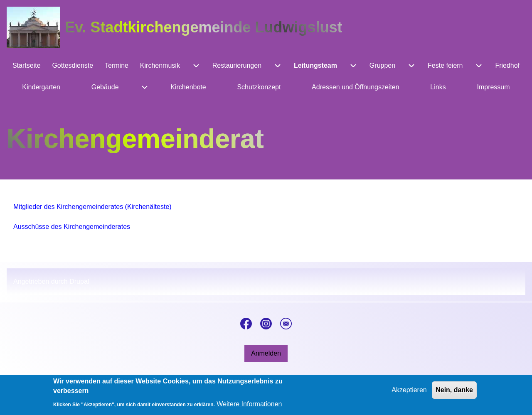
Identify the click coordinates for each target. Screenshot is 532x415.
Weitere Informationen (249, 407)
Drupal (79, 281)
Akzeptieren (409, 393)
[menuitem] (26, 66)
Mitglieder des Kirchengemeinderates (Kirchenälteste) (92, 207)
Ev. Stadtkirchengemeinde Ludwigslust (203, 27)
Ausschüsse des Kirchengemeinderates (72, 227)
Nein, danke (454, 393)
